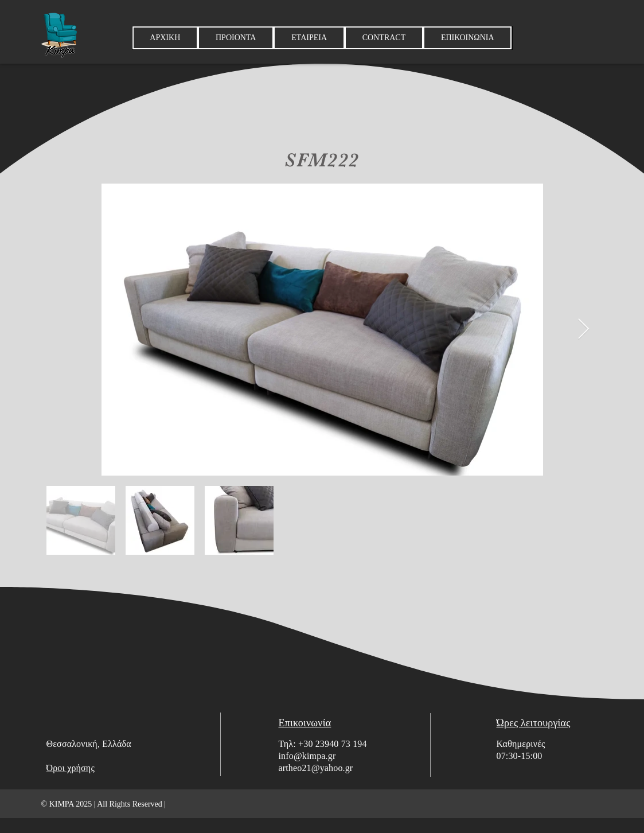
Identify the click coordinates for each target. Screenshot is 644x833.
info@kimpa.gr (307, 756)
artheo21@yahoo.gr (316, 768)
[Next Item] (583, 330)
